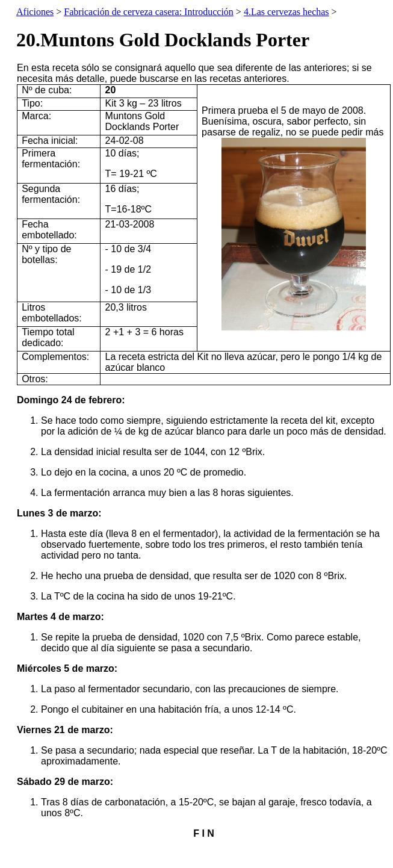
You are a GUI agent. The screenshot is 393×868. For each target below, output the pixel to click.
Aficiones (35, 12)
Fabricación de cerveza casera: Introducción (149, 12)
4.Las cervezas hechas (286, 12)
